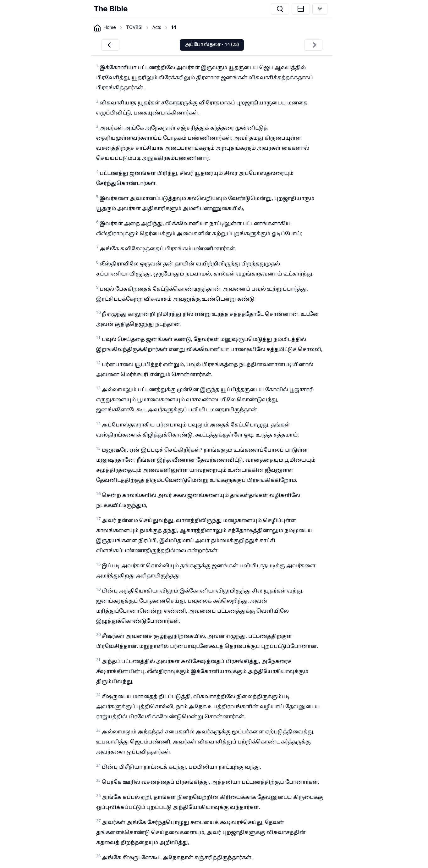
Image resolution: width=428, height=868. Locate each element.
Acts (157, 27)
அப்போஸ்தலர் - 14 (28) (212, 45)
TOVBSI (134, 27)
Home (110, 27)
